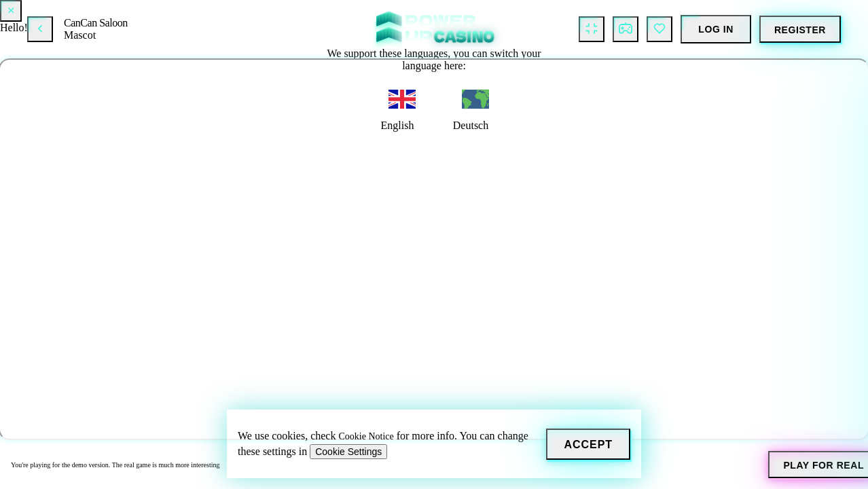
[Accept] (588, 444)
